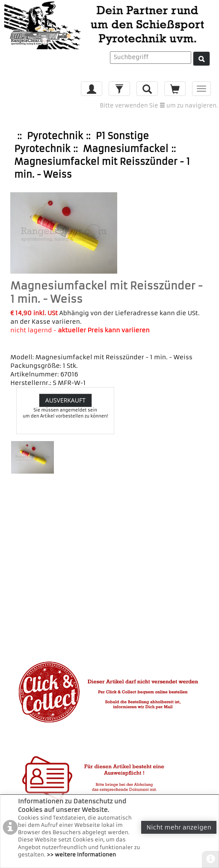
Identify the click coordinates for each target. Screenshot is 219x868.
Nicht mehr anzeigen (179, 827)
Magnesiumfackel (126, 149)
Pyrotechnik (55, 136)
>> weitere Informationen (81, 855)
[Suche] (201, 59)
